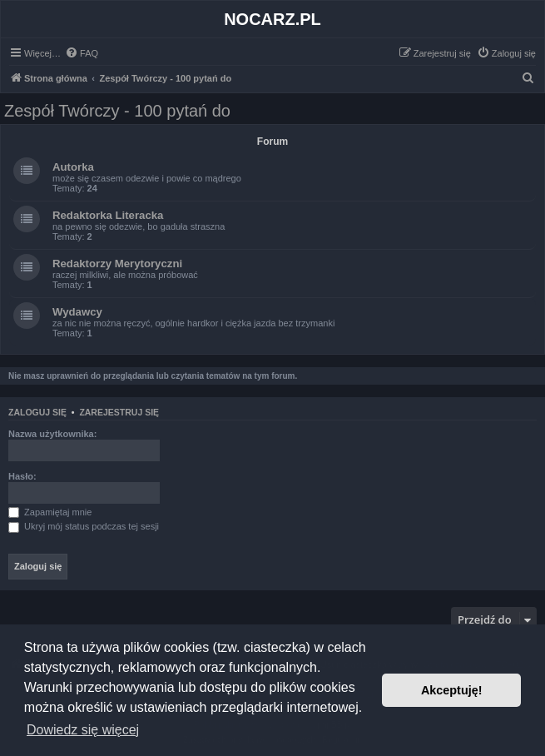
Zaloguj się (37, 412)
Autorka (73, 167)
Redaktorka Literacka (108, 215)
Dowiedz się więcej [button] (83, 730)
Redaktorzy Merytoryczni (117, 264)
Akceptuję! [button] (452, 690)
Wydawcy (77, 312)
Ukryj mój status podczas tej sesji (84, 526)
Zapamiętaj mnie (50, 512)
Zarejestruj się (119, 412)
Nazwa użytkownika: (52, 434)
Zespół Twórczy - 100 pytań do (117, 111)
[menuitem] (82, 53)
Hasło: (22, 476)
